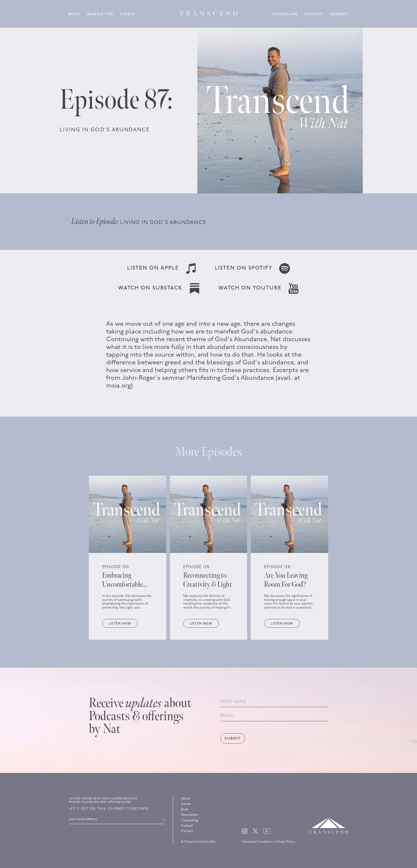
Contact (339, 14)
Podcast (314, 14)
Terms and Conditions (257, 842)
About (186, 799)
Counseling (285, 14)
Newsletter (100, 14)
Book (75, 14)
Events (128, 14)
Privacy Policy (286, 842)
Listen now (120, 624)
